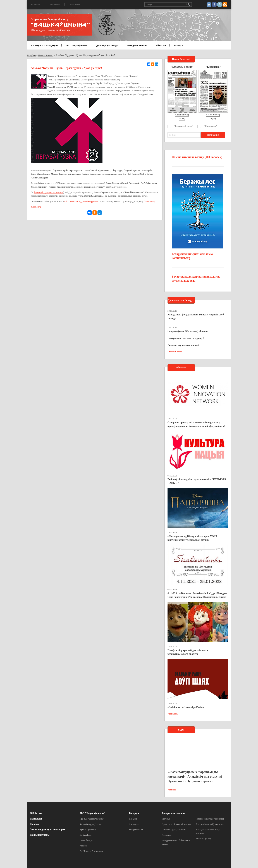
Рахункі (83, 846)
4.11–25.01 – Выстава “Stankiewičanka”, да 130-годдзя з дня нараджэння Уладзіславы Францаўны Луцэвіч (197, 595)
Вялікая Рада (86, 835)
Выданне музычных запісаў (183, 345)
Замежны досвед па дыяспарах (48, 829)
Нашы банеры (86, 840)
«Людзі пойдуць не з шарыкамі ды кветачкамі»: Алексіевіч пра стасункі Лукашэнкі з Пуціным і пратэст (195, 777)
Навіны (35, 824)
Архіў (182, 118)
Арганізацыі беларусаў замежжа (177, 824)
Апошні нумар (182, 115)
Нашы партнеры (40, 835)
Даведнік (133, 819)
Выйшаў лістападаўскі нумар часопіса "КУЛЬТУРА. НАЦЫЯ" (197, 481)
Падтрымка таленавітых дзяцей (186, 338)
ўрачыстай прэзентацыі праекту (48, 192)
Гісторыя (166, 819)
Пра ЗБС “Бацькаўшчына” (92, 819)
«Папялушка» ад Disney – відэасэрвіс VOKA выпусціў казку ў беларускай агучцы (193, 538)
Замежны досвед (203, 839)
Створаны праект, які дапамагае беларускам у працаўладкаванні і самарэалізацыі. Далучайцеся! (196, 424)
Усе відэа (172, 790)
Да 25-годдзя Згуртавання (91, 851)
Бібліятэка (55, 4)
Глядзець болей (175, 352)
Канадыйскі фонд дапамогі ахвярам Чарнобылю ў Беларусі (196, 316)
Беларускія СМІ (136, 830)
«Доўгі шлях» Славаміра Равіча (186, 707)
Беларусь (178, 45)
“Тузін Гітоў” (150, 201)
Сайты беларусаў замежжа (174, 830)
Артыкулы (134, 824)
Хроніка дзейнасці (88, 830)
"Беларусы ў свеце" (184, 126)
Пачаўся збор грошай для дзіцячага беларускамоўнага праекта (188, 652)
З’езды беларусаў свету (90, 824)
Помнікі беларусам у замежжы (210, 819)
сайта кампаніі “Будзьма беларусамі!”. (82, 201)
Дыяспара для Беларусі (108, 45)
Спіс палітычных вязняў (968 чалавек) (197, 157)
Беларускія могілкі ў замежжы (210, 824)
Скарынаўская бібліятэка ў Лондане (188, 331)
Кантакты (75, 4)
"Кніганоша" (210, 126)
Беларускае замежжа (137, 45)
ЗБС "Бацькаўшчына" (77, 45)
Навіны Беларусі (46, 55)
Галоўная (36, 4)
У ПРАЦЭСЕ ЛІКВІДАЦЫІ (44, 45)
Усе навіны (173, 714)
